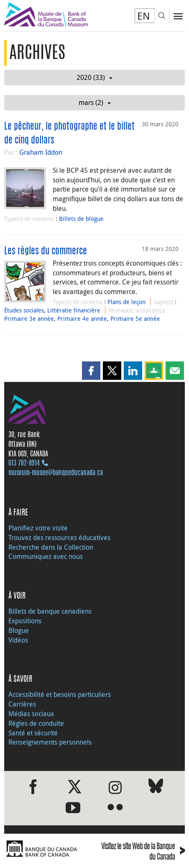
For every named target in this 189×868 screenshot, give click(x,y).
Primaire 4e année (82, 319)
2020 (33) (94, 77)
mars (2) (95, 102)
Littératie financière (74, 310)
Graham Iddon (41, 152)
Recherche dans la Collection (51, 547)
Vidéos (18, 640)
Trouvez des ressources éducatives (59, 538)
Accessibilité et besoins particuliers (60, 694)
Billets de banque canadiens (50, 611)
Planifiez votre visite (38, 528)
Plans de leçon (126, 302)
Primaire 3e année (29, 319)
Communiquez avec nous (46, 556)
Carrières (22, 704)
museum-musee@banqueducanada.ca (56, 473)
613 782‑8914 (24, 463)
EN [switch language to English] (144, 16)
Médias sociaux (31, 714)
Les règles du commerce (46, 251)
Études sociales (24, 310)
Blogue (19, 630)
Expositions (25, 621)
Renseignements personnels (50, 742)
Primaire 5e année (135, 319)
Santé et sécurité (33, 733)
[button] (91, 371)
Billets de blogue (81, 219)
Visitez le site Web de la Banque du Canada (143, 853)
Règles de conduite (36, 723)
